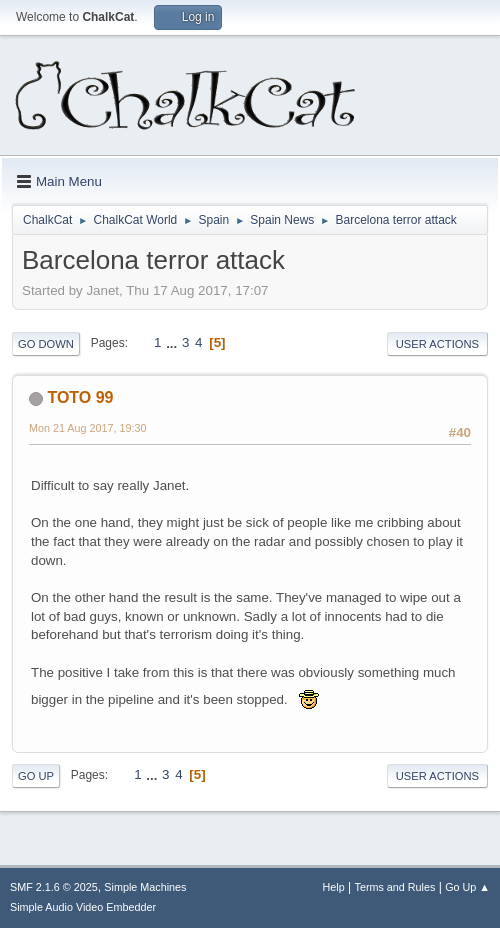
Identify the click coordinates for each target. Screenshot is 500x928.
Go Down (46, 344)
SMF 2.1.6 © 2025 (54, 887)
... (173, 342)
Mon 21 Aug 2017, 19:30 (88, 428)
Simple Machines (145, 887)
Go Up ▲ (467, 887)
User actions (437, 344)
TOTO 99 (80, 397)
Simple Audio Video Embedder (83, 907)
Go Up (36, 776)
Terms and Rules (395, 887)
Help (334, 887)
